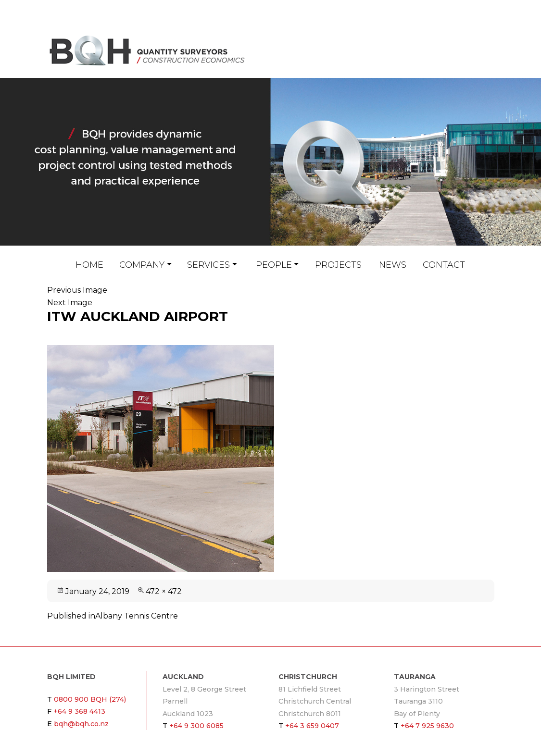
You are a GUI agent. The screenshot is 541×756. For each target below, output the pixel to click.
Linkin (476, 61)
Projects (338, 265)
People (274, 265)
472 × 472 (164, 591)
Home (89, 265)
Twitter (489, 61)
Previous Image (77, 290)
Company (142, 265)
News (393, 265)
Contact (444, 265)
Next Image (70, 303)
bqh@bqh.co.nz (466, 61)
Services (208, 265)
